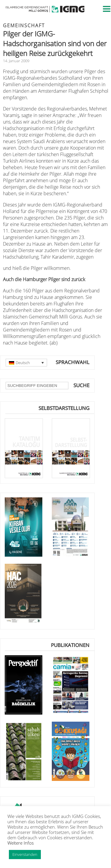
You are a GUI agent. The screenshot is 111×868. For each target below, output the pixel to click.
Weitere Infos (21, 843)
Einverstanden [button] (25, 854)
